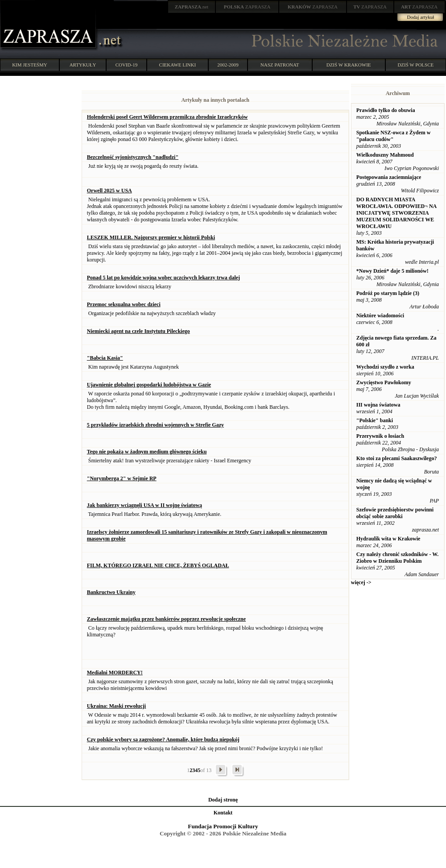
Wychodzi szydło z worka (385, 367)
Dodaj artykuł (421, 17)
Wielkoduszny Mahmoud (385, 155)
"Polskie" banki (375, 420)
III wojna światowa (378, 405)
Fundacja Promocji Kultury (223, 826)
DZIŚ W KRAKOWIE (349, 65)
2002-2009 (228, 65)
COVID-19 (127, 65)
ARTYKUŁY (83, 65)
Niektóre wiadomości (380, 316)
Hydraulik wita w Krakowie (388, 539)
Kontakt (223, 813)
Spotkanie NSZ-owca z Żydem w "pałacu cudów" (394, 136)
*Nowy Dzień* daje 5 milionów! (392, 271)
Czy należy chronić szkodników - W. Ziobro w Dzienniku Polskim (397, 558)
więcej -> (361, 582)
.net (192, 7)
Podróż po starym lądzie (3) (388, 293)
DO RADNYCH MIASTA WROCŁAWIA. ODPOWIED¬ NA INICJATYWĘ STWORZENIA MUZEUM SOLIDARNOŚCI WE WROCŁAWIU (396, 213)
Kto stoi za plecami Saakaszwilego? (397, 458)
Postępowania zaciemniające (389, 177)
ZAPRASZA (247, 7)
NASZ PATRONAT (280, 65)
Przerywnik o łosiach (380, 436)
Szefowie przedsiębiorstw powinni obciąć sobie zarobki (395, 513)
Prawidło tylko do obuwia (386, 110)
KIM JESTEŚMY (30, 65)
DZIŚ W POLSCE (415, 65)
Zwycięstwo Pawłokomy (384, 382)
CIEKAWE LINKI (178, 65)
